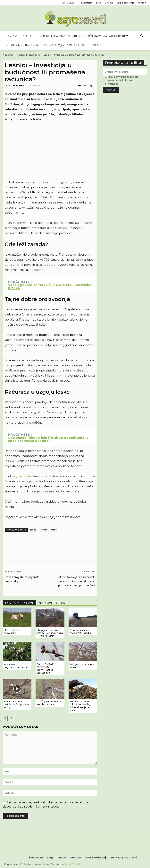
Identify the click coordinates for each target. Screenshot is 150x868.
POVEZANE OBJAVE (20, 603)
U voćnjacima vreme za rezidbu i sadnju (50, 703)
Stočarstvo (93, 36)
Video (97, 45)
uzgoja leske (22, 476)
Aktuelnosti (76, 36)
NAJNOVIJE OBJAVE (53, 603)
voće (54, 530)
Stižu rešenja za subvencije (12, 632)
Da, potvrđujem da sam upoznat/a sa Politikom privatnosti (122, 80)
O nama (109, 3)
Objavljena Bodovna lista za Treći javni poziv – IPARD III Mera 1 (50, 633)
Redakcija (18, 86)
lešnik (44, 530)
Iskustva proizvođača (53, 36)
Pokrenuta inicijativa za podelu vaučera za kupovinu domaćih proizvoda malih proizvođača (76, 581)
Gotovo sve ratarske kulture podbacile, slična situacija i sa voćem (81, 706)
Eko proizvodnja (54, 45)
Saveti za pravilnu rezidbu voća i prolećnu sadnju (17, 704)
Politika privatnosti (124, 858)
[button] (141, 36)
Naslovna (12, 36)
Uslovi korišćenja (125, 3)
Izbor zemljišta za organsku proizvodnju (22, 579)
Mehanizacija (15, 45)
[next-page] (11, 718)
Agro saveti (30, 36)
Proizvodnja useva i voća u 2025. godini (80, 632)
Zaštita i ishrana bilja (116, 36)
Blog (99, 3)
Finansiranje (32, 45)
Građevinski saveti (77, 45)
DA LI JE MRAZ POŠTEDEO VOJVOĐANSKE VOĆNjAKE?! (45, 669)
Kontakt (142, 3)
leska (33, 530)
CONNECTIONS (72, 864)
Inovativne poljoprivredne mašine (16, 666)
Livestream (87, 3)
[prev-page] (5, 718)
